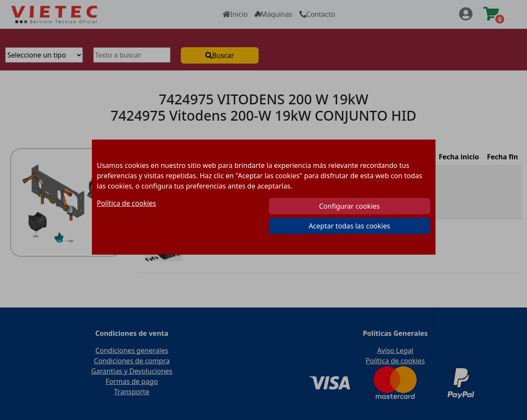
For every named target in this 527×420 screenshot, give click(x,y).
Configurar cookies (349, 206)
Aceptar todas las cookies (350, 226)
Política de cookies (127, 203)
